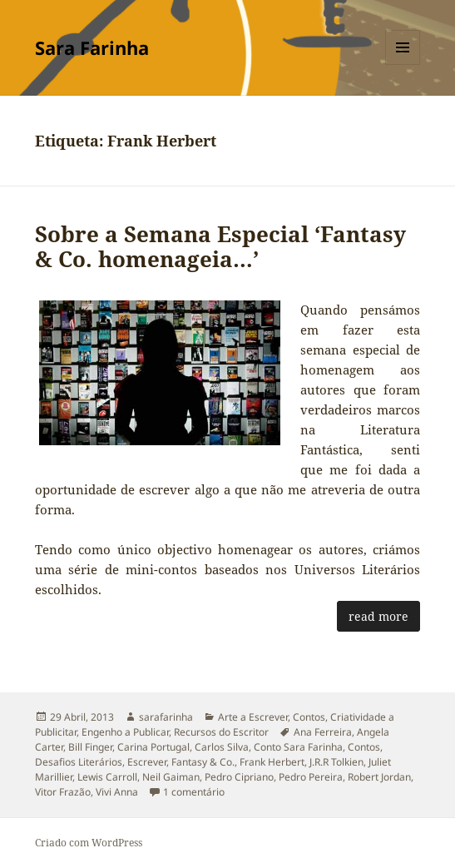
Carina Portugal (153, 747)
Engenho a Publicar (125, 732)
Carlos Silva (222, 747)
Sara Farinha (92, 47)
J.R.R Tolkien (336, 762)
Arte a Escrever (253, 717)
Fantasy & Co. (203, 762)
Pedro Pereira (311, 777)
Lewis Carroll (107, 777)
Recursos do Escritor (221, 732)
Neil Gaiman (171, 777)
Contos (309, 717)
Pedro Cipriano (239, 777)
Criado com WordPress (89, 843)
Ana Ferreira (323, 732)
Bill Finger (90, 747)
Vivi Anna (117, 792)
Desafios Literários (79, 762)
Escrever (147, 762)
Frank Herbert (272, 762)
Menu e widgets (403, 64)
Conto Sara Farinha (298, 747)
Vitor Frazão (63, 792)
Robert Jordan (379, 777)
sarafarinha (166, 717)
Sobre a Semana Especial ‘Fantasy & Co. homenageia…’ (220, 246)
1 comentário (194, 792)
